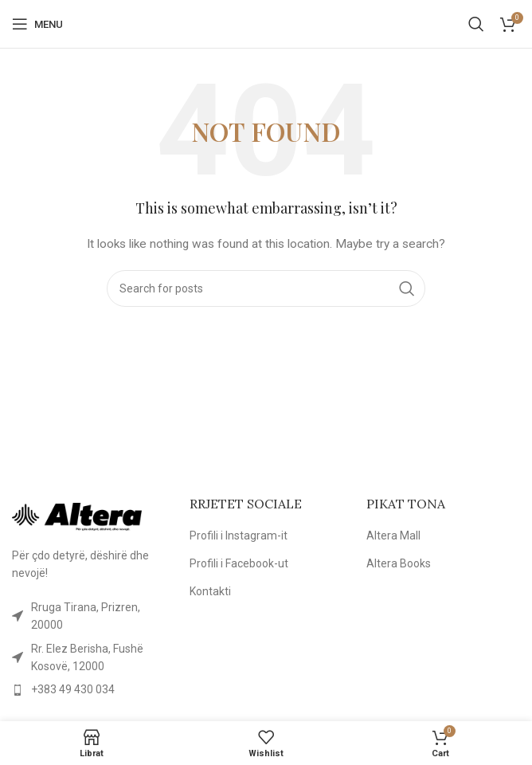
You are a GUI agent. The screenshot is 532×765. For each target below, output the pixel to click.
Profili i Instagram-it (239, 535)
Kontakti (210, 591)
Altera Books (399, 563)
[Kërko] (476, 24)
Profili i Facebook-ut (239, 563)
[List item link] (89, 616)
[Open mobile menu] (37, 24)
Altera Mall (393, 535)
